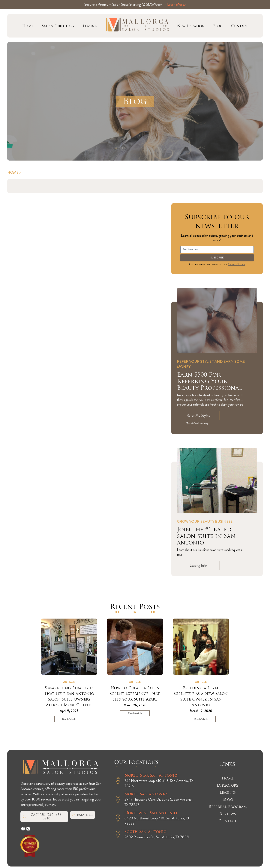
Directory (228, 785)
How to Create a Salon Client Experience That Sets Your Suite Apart (135, 694)
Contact (240, 26)
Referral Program (228, 807)
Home (28, 26)
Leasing (90, 26)
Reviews (228, 814)
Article (69, 682)
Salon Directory (58, 26)
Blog (218, 26)
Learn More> (177, 4)
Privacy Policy (237, 264)
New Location (191, 26)
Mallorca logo (137, 26)
